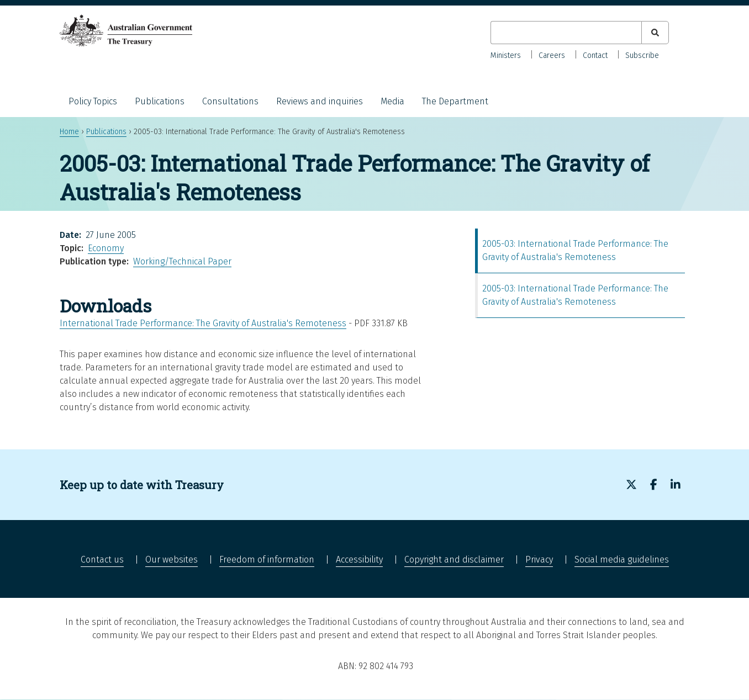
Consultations (230, 101)
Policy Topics (93, 101)
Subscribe (642, 55)
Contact (595, 55)
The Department (455, 101)
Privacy (539, 560)
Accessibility (359, 560)
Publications (160, 101)
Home (69, 132)
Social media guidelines (622, 560)
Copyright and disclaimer (454, 560)
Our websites (172, 560)
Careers (552, 55)
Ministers (506, 55)
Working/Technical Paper (182, 261)
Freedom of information (267, 560)
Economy (106, 248)
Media (392, 101)
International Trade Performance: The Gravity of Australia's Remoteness (203, 323)
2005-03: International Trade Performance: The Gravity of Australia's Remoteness (575, 250)
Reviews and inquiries (320, 101)
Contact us (102, 560)
